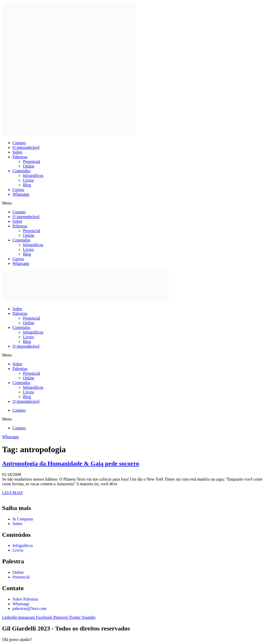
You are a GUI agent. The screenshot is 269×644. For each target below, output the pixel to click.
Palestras (20, 157)
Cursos (18, 190)
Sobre (17, 152)
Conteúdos (21, 171)
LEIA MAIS (13, 493)
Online (29, 166)
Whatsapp (21, 194)
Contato (19, 143)
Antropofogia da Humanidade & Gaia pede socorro (71, 463)
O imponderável (26, 147)
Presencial (32, 161)
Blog (27, 185)
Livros (28, 180)
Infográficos (33, 176)
